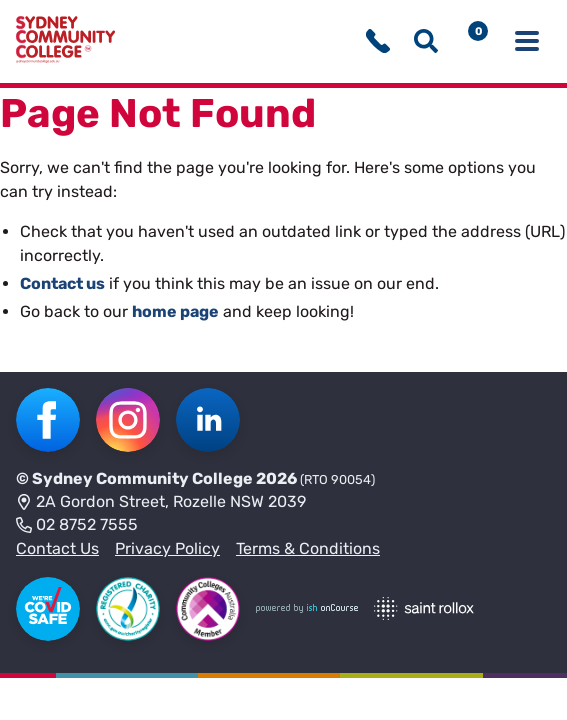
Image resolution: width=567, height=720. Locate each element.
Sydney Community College (142, 478)
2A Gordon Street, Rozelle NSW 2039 (161, 503)
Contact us (62, 283)
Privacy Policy (167, 548)
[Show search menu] (426, 41)
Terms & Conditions (308, 548)
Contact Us (57, 548)
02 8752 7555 (77, 526)
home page (175, 311)
